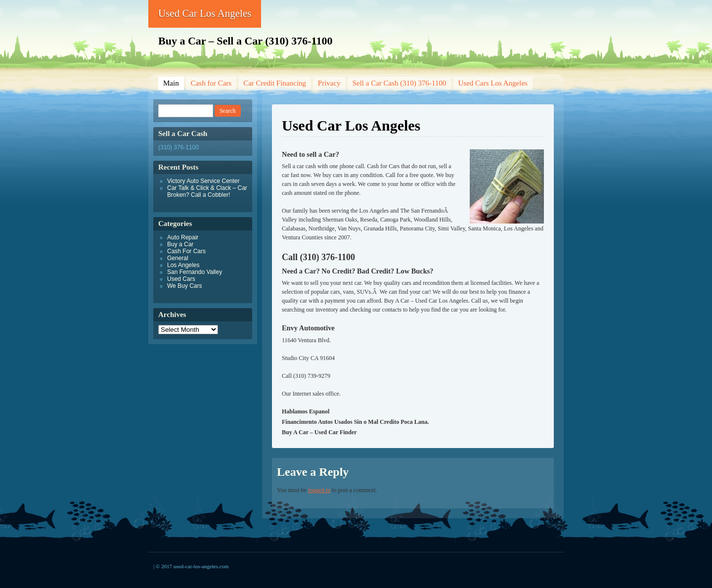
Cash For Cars (186, 251)
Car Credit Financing (275, 83)
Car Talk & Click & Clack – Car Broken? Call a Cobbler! (207, 191)
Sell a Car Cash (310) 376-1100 (400, 83)
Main (171, 83)
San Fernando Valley (195, 272)
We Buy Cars (184, 286)
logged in (319, 490)
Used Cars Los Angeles (493, 83)
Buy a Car (180, 244)
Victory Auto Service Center (203, 181)
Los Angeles (183, 265)
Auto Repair (183, 237)
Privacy (329, 83)
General (178, 258)
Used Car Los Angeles (205, 13)
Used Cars (181, 279)
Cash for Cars (211, 83)
